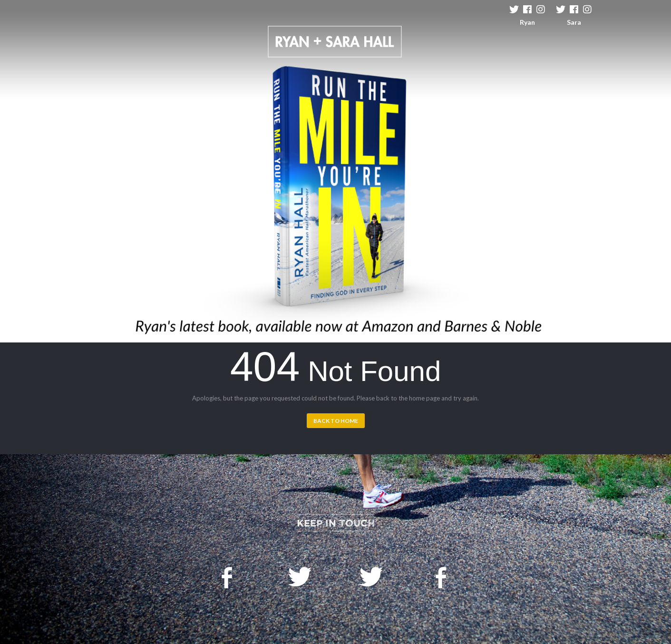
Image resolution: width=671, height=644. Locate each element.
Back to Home (336, 421)
